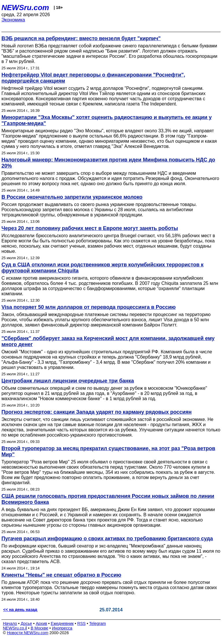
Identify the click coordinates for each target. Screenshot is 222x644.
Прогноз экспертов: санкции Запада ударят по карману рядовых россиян (97, 412)
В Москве (39, 628)
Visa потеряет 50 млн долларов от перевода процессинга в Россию (89, 307)
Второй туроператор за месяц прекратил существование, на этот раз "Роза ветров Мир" (108, 451)
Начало (10, 623)
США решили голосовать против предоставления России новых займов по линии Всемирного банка (108, 499)
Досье (26, 623)
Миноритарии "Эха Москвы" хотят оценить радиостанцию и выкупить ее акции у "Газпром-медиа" (107, 120)
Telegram (98, 623)
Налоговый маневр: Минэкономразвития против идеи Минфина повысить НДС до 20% (108, 163)
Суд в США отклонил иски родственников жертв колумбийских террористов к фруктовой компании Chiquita (102, 268)
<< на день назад (20, 610)
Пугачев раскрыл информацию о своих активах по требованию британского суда (107, 539)
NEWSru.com (25, 8)
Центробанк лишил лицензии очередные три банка (68, 381)
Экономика (13, 20)
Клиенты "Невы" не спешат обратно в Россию (61, 575)
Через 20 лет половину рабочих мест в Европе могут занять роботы (90, 228)
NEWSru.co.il (15, 628)
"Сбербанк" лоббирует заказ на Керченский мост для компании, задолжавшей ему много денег (108, 341)
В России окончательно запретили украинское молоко (72, 197)
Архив (41, 623)
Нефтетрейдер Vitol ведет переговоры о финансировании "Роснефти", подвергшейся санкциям (93, 78)
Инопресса (62, 628)
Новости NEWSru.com (28, 633)
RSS (81, 623)
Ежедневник (62, 623)
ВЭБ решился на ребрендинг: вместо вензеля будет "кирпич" (81, 38)
